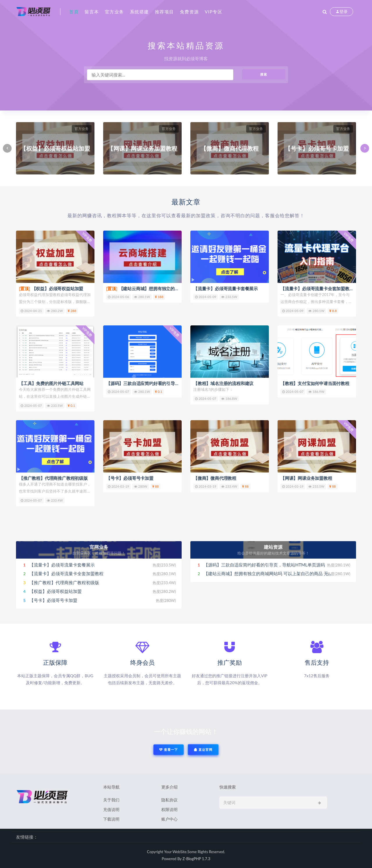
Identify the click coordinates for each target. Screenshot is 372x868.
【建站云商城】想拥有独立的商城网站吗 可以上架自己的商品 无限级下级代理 (279, 573)
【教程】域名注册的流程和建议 (223, 383)
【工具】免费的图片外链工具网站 (51, 383)
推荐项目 (164, 12)
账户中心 (169, 819)
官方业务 (115, 12)
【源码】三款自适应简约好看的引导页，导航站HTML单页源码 (166, 383)
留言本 (92, 12)
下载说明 (111, 819)
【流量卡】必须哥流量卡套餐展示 (226, 288)
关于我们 (111, 800)
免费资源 (189, 12)
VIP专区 (214, 12)
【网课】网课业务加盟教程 (306, 478)
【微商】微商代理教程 (215, 478)
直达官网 (203, 750)
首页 (74, 12)
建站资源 (273, 547)
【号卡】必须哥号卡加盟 (130, 478)
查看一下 (169, 750)
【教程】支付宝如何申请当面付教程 (315, 383)
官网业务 (99, 547)
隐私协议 (169, 800)
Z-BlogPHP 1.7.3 (196, 859)
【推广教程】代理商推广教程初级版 (53, 478)
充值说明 (111, 809)
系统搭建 (139, 12)
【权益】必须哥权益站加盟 (51, 288)
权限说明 (169, 809)
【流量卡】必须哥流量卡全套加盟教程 (317, 288)
